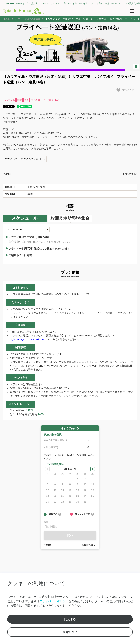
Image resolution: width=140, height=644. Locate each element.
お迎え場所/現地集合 (70, 218)
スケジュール (25, 218)
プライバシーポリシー (54, 601)
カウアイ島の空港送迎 (28, 19)
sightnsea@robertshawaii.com (27, 339)
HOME (7, 19)
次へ (70, 535)
